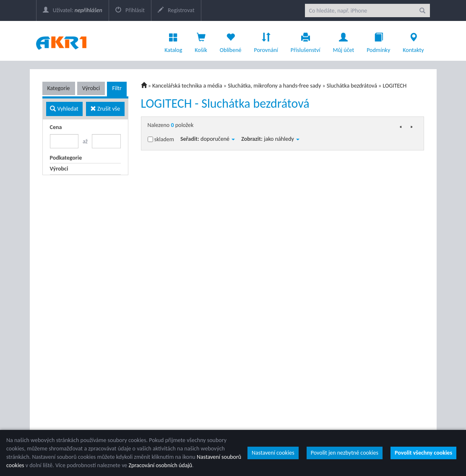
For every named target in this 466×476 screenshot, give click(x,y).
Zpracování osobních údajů (160, 465)
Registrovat (176, 10)
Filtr (117, 88)
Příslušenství (306, 41)
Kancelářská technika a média (187, 86)
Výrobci (91, 88)
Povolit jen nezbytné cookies (345, 453)
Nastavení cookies (273, 453)
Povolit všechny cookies (423, 453)
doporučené (218, 139)
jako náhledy (282, 139)
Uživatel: (73, 10)
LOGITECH (394, 86)
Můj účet (343, 41)
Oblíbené (231, 41)
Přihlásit (130, 10)
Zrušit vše (105, 109)
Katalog (173, 41)
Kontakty (413, 41)
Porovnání (266, 41)
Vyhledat (64, 109)
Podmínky (378, 41)
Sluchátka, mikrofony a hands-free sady (274, 86)
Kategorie (59, 88)
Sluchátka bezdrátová (352, 86)
